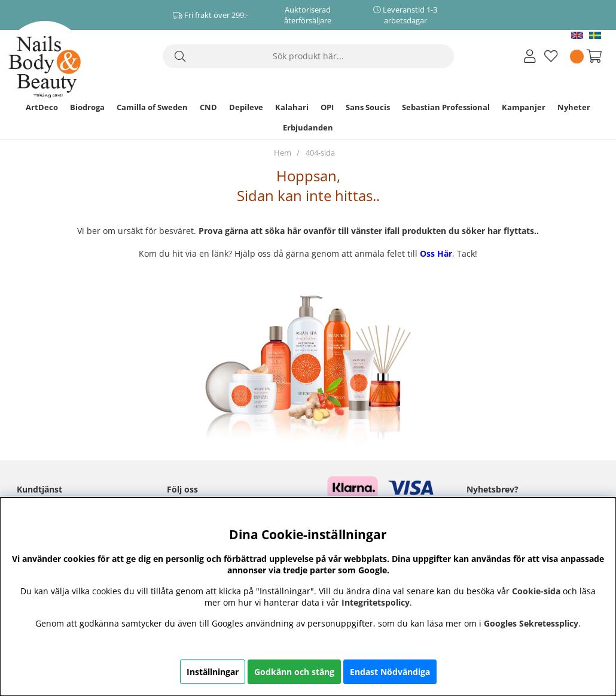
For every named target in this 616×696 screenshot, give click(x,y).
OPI (327, 107)
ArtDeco (42, 107)
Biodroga (87, 107)
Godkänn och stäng (294, 672)
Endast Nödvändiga (390, 672)
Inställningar (213, 672)
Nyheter (574, 107)
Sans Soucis (368, 107)
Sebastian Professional (446, 107)
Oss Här (436, 253)
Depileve (246, 107)
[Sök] (308, 56)
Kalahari (292, 107)
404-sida (320, 153)
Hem (283, 153)
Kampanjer (524, 107)
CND (208, 107)
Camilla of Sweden (152, 107)
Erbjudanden (308, 127)
